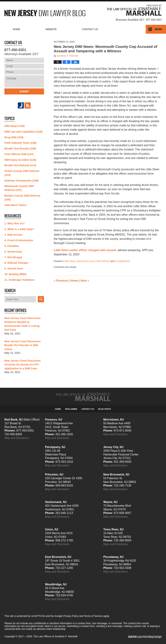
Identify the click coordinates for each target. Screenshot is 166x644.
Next (85, 281)
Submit (24, 91)
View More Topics (15, 205)
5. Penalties (12, 246)
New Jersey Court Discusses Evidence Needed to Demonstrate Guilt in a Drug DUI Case (23, 324)
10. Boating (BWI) (15, 274)
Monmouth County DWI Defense (93, 261)
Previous (61, 281)
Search (41, 299)
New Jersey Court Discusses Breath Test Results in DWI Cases (23, 345)
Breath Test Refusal (20, 165)
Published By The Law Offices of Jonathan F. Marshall (134, 13)
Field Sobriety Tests (20, 143)
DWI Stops (70, 261)
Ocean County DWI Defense (22, 173)
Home (16, 29)
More (158, 29)
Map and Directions (17, 438)
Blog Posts (105, 409)
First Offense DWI (19, 154)
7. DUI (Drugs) (13, 257)
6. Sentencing (13, 252)
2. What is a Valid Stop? (19, 229)
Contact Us (88, 409)
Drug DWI (14, 137)
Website (51, 29)
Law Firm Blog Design (145, 637)
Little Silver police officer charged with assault (85, 250)
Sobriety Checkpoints (21, 180)
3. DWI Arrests (13, 235)
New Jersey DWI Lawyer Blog (45, 13)
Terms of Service (93, 616)
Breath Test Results (20, 148)
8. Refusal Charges (16, 263)
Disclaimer (71, 409)
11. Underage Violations (19, 280)
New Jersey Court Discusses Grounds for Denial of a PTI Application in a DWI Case (23, 364)
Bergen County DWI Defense (22, 198)
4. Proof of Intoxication (19, 240)
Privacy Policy (71, 616)
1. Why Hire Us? (14, 223)
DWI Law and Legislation (23, 132)
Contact (90, 29)
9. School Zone (14, 268)
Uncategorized (122, 261)
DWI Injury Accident (20, 160)
